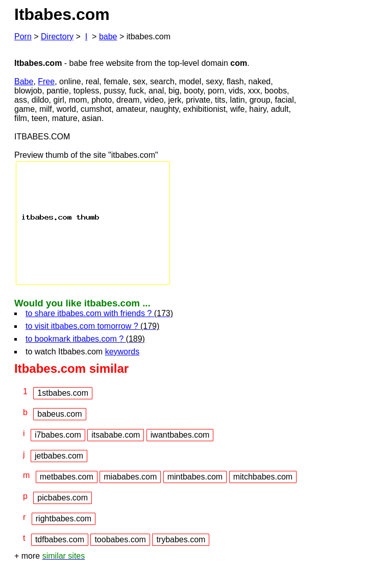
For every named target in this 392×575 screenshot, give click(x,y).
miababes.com (130, 477)
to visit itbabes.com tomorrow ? (92, 326)
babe (108, 37)
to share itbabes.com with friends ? (99, 313)
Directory (57, 37)
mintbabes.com (195, 477)
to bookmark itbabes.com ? (85, 339)
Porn (23, 37)
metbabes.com (67, 477)
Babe (24, 81)
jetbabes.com (59, 456)
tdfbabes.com (60, 540)
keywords (122, 352)
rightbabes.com (64, 519)
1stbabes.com (63, 393)
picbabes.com (63, 498)
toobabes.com (120, 540)
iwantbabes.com (180, 435)
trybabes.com (181, 540)
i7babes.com (58, 435)
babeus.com (59, 414)
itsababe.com (116, 435)
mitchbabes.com (263, 477)
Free (46, 81)
